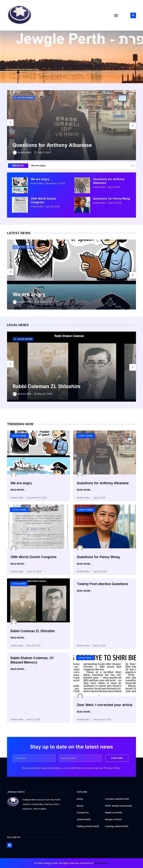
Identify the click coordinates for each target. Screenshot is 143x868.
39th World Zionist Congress (43, 200)
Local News (25, 339)
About (80, 805)
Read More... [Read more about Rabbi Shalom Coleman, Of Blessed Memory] (18, 669)
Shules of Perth (113, 819)
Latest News (25, 98)
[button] (116, 15)
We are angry (128, 165)
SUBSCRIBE (117, 758)
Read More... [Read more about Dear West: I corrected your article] (85, 712)
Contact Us (83, 812)
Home (80, 798)
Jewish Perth (84, 819)
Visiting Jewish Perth (88, 826)
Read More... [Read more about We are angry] (18, 490)
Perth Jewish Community (119, 805)
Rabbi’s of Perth (114, 812)
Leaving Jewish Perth (117, 826)
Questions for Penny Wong (112, 199)
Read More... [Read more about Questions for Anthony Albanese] (85, 490)
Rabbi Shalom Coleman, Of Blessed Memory (32, 660)
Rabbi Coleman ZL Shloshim (46, 386)
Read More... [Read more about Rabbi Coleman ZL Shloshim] (18, 638)
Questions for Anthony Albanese (52, 145)
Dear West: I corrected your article (105, 705)
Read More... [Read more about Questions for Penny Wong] (85, 564)
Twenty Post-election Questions (102, 584)
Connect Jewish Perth (117, 798)
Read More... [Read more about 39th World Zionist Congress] (18, 564)
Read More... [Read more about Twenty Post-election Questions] (85, 591)
